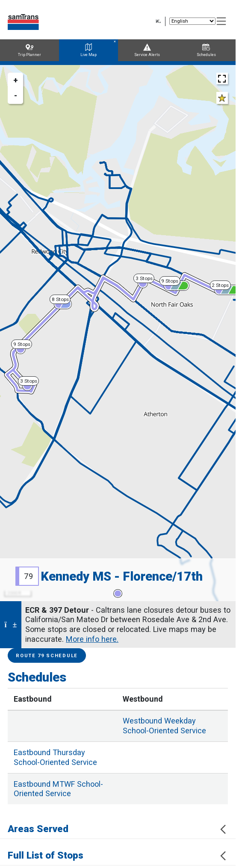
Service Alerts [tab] (147, 50)
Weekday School (164, 726)
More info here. (92, 639)
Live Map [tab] (89, 50)
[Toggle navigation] (222, 21)
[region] (118, 333)
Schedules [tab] (206, 50)
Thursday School (55, 757)
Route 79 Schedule (47, 656)
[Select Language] (192, 21)
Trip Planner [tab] (30, 50)
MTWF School (58, 789)
